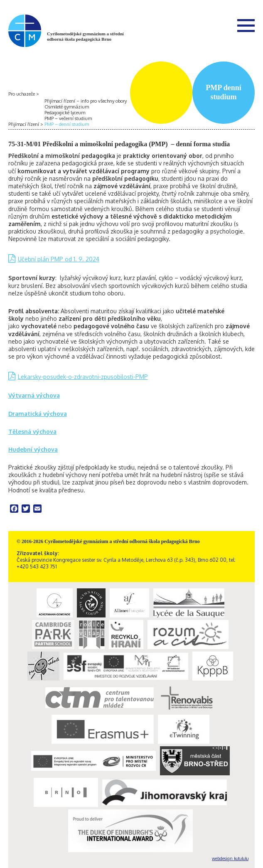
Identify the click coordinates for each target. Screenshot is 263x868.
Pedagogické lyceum (65, 113)
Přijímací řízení (24, 124)
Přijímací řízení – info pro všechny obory (86, 101)
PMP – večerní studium (68, 118)
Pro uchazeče (22, 94)
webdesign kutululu (230, 858)
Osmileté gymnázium (67, 107)
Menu (246, 25)
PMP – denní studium (67, 124)
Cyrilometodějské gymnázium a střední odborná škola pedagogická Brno (85, 36)
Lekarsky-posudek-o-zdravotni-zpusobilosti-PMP (83, 377)
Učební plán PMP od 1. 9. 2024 (59, 259)
